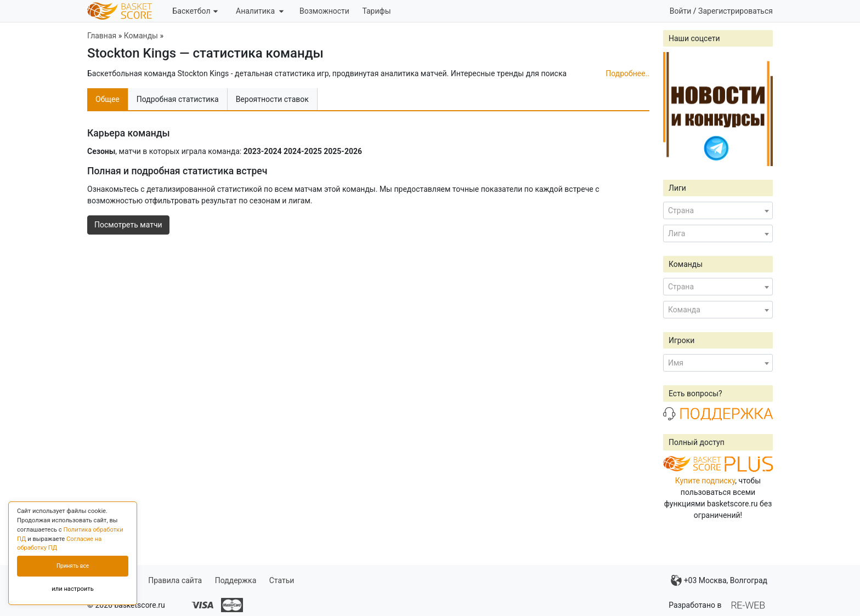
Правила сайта (175, 580)
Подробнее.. (627, 73)
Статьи (282, 580)
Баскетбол (195, 11)
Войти (681, 11)
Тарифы (376, 11)
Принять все (73, 566)
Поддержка (236, 580)
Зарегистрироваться (735, 11)
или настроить (73, 589)
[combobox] (718, 210)
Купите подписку (705, 481)
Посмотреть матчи (128, 225)
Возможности (324, 11)
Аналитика (260, 11)
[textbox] (718, 210)
